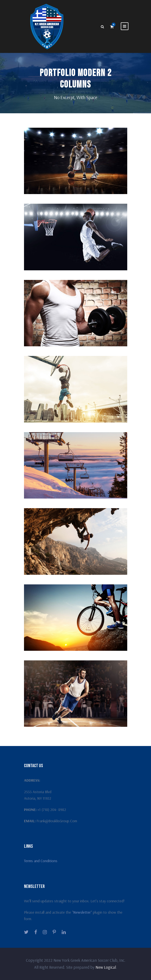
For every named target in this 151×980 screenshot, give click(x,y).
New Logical (106, 967)
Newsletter (82, 912)
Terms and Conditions (41, 861)
